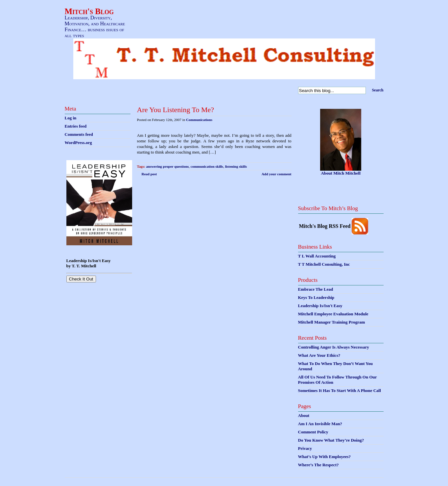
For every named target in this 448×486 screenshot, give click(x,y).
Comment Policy (313, 432)
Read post (149, 174)
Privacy (305, 448)
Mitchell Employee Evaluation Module (333, 314)
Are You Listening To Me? (176, 110)
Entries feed (76, 126)
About (304, 415)
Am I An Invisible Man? (320, 424)
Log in (71, 118)
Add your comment (277, 174)
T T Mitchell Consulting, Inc (324, 264)
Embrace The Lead (316, 289)
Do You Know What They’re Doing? (331, 440)
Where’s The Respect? (318, 465)
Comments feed (79, 134)
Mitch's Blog (89, 11)
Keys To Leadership (316, 297)
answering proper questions (168, 166)
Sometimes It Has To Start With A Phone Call (340, 390)
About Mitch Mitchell (341, 173)
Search (377, 90)
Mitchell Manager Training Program (332, 322)
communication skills (207, 166)
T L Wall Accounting (317, 256)
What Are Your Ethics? (319, 355)
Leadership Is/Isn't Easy (320, 306)
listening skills (236, 166)
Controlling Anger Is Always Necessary (334, 347)
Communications (199, 120)
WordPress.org (78, 143)
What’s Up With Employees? (324, 457)
